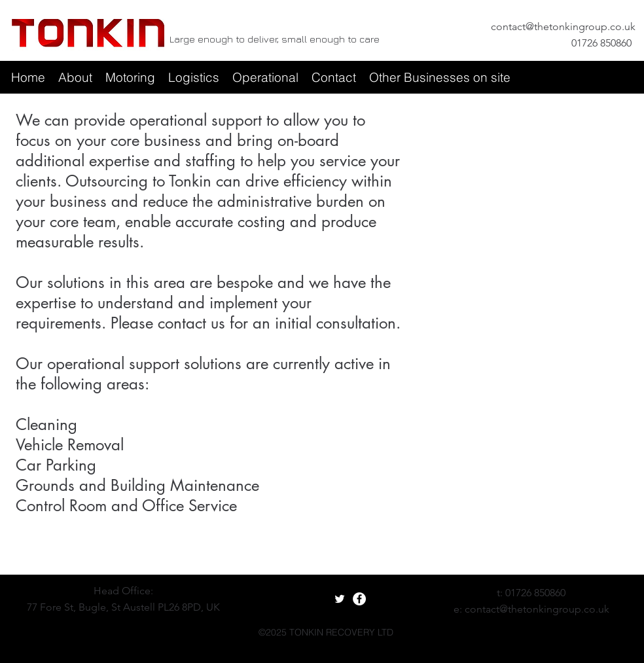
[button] (75, 77)
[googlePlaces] (86, 624)
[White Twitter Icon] (340, 599)
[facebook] (67, 624)
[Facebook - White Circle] (359, 599)
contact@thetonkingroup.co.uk (563, 27)
